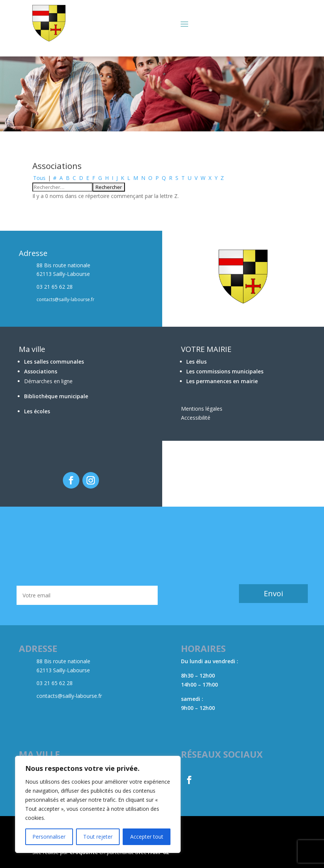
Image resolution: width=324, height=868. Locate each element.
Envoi (273, 593)
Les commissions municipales (225, 371)
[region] (98, 804)
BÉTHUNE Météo (162, 546)
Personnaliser (49, 837)
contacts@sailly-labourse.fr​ (69, 696)
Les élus (196, 362)
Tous (39, 178)
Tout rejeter (98, 837)
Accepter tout (147, 837)
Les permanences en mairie (222, 381)
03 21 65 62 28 (55, 683)
